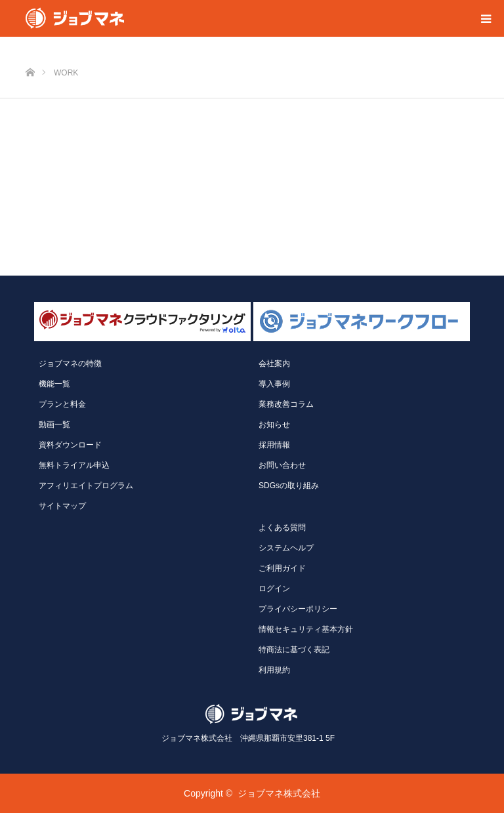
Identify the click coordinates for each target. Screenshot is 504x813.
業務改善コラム (286, 404)
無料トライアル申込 (74, 465)
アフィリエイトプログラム (86, 486)
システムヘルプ (286, 548)
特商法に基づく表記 (294, 650)
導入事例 (274, 384)
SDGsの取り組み (289, 486)
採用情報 (274, 445)
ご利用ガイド (282, 568)
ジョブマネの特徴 (70, 364)
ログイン (274, 589)
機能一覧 (54, 384)
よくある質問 (282, 528)
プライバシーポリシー (298, 609)
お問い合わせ (282, 465)
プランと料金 (62, 404)
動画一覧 (54, 425)
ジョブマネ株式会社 (279, 793)
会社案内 (274, 364)
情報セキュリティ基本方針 (306, 629)
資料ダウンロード (70, 445)
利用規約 (274, 670)
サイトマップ (62, 506)
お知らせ (274, 425)
